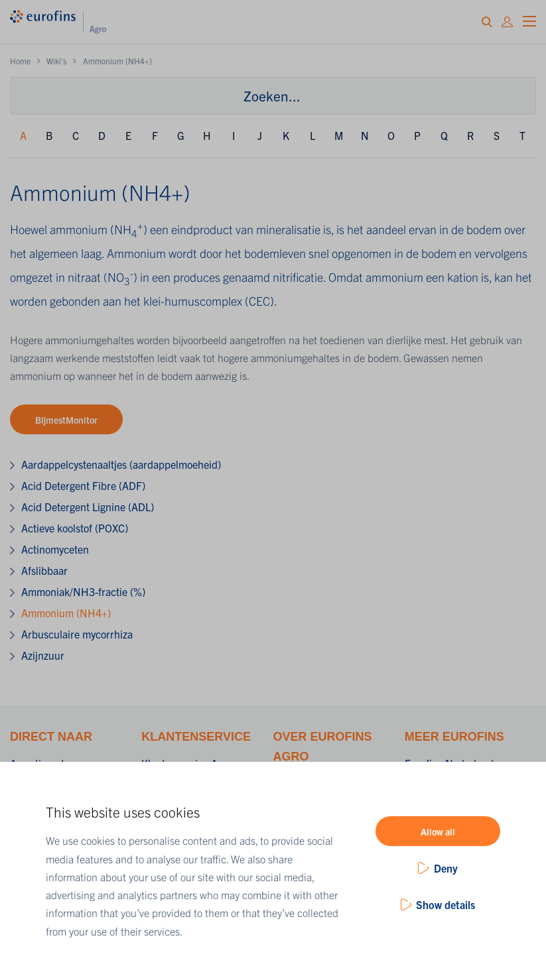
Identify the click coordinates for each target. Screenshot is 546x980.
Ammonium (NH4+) (66, 613)
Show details (445, 904)
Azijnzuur (43, 655)
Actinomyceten (55, 549)
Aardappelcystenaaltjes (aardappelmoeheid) (121, 464)
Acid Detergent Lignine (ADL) (88, 507)
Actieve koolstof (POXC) (75, 528)
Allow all (438, 831)
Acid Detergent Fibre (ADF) (83, 485)
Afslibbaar (44, 570)
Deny (446, 868)
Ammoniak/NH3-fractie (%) (83, 591)
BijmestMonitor (66, 420)
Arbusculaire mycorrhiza (77, 634)
